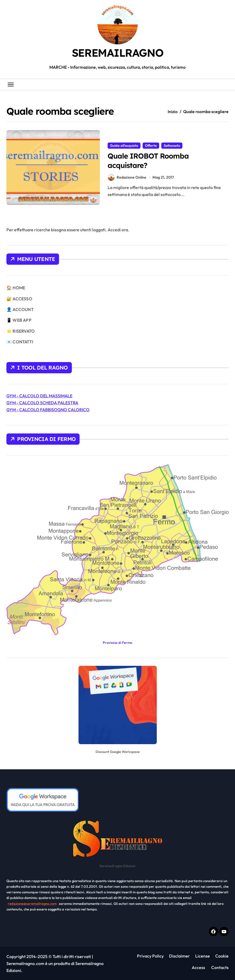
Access (198, 967)
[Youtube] (224, 931)
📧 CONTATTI (20, 342)
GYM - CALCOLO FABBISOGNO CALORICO (48, 410)
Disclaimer (179, 956)
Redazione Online (127, 177)
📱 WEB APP (19, 320)
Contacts (220, 967)
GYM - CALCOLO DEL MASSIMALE (39, 396)
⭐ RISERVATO (21, 331)
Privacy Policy (150, 956)
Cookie (222, 956)
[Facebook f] (214, 931)
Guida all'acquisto (124, 145)
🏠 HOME (16, 288)
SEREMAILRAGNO (117, 53)
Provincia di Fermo (117, 643)
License (203, 956)
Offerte (151, 145)
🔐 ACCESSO (19, 299)
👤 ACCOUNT (20, 309)
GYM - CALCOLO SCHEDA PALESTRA (42, 403)
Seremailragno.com (25, 963)
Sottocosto (172, 145)
